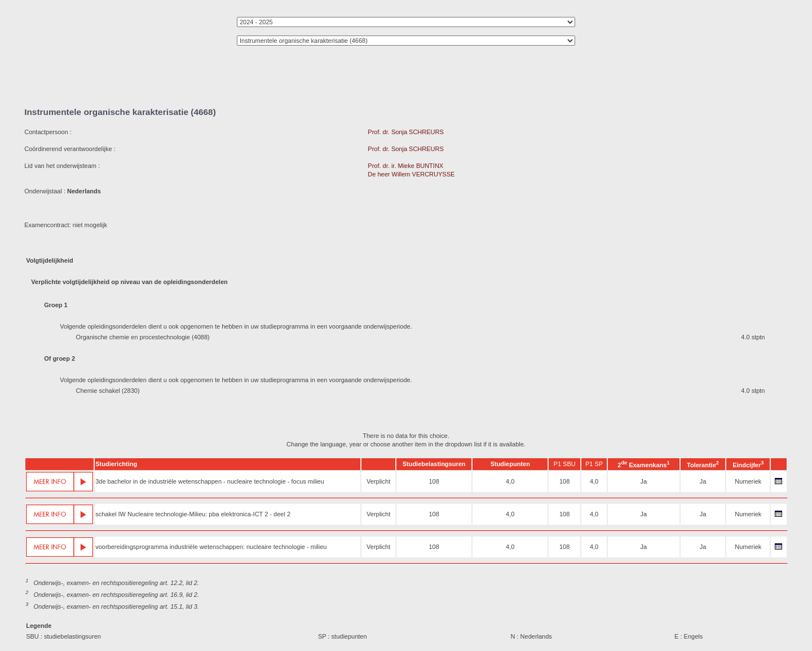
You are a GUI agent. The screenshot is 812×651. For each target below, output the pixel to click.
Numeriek (748, 481)
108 (434, 481)
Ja (644, 481)
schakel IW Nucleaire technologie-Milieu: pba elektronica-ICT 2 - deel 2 (193, 514)
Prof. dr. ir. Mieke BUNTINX (405, 166)
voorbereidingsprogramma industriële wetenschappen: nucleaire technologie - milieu (211, 547)
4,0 (510, 481)
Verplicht (378, 481)
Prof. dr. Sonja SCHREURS (406, 132)
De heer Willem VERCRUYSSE (411, 174)
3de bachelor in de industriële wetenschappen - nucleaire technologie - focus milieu (209, 481)
